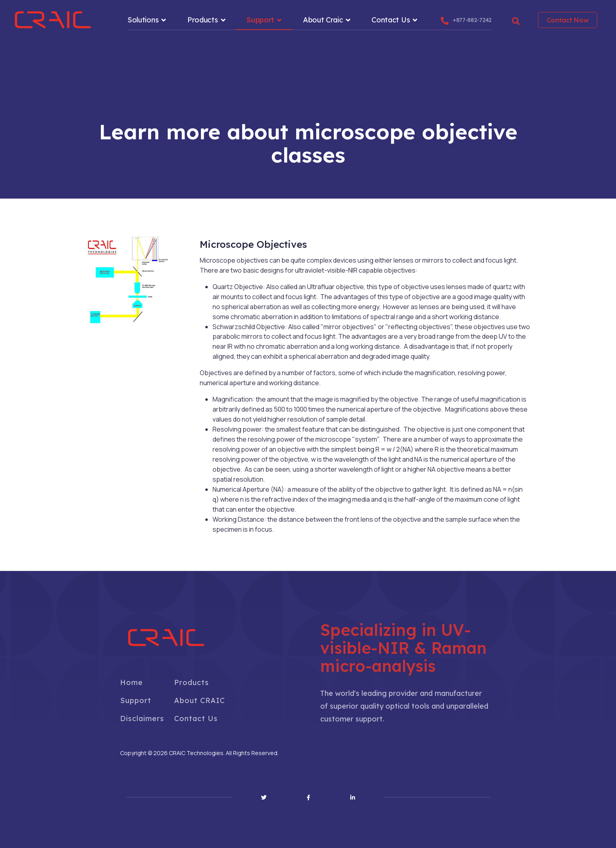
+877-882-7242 (472, 20)
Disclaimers (142, 718)
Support (260, 20)
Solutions (143, 20)
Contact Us (391, 20)
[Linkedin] (353, 798)
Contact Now (568, 20)
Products (203, 20)
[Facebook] (308, 798)
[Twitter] (264, 798)
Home (131, 682)
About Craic (323, 20)
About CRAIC (200, 700)
